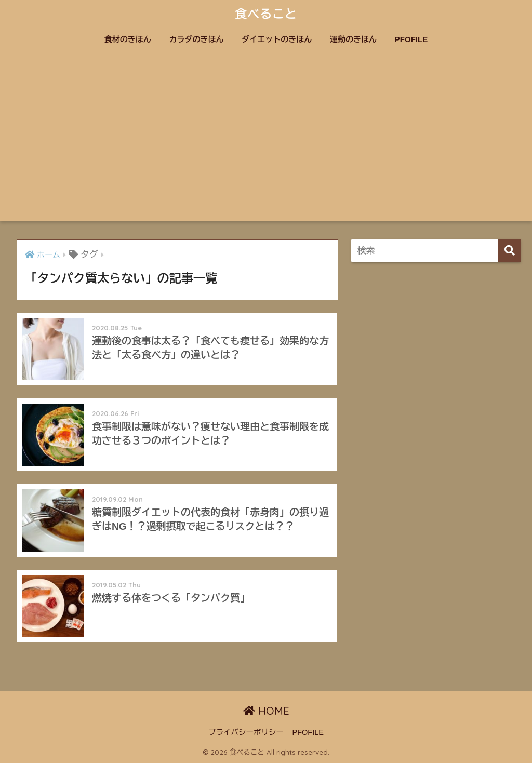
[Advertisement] (266, 143)
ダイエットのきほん (277, 39)
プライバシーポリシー (246, 732)
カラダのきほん (197, 39)
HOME (266, 711)
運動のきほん (353, 39)
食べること (266, 14)
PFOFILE (411, 39)
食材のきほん (128, 39)
